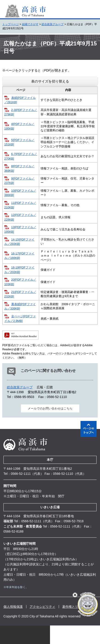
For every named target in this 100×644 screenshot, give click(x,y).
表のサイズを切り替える (50, 81)
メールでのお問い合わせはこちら (50, 408)
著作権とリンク (73, 607)
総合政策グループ (53, 24)
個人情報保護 (13, 607)
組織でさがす (30, 24)
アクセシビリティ (42, 607)
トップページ (11, 24)
